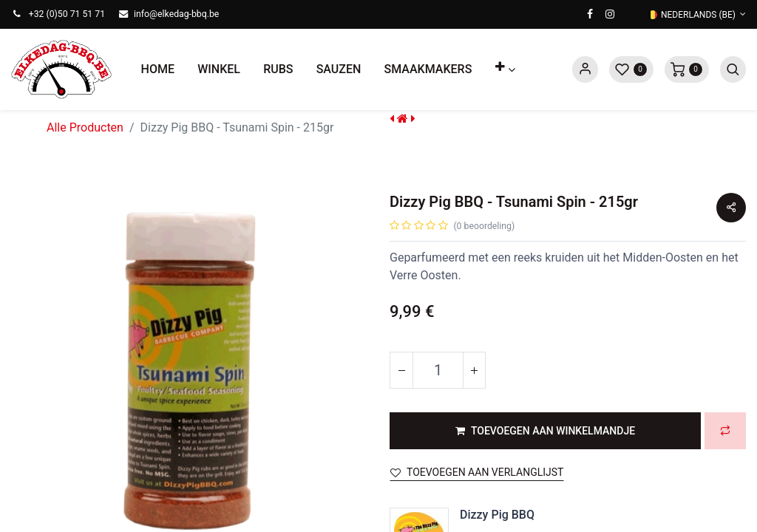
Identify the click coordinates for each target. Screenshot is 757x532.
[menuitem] (158, 69)
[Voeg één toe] (474, 370)
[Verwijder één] (401, 370)
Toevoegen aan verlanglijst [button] (477, 472)
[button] (505, 69)
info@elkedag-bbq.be (176, 14)
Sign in (585, 69)
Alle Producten (85, 127)
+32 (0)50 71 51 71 (67, 14)
